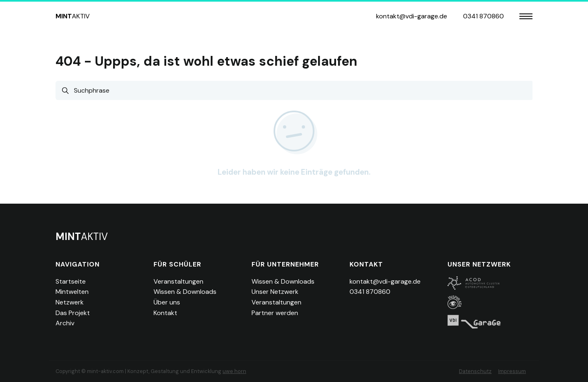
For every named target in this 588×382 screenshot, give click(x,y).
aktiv (73, 16)
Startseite (71, 281)
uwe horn (234, 371)
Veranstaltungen (178, 281)
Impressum (512, 371)
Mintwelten (72, 292)
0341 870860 (483, 16)
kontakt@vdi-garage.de (412, 16)
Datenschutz (475, 371)
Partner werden (275, 313)
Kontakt (165, 313)
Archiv (65, 323)
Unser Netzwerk (275, 292)
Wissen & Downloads (185, 292)
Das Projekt (73, 313)
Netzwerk (70, 302)
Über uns (167, 302)
